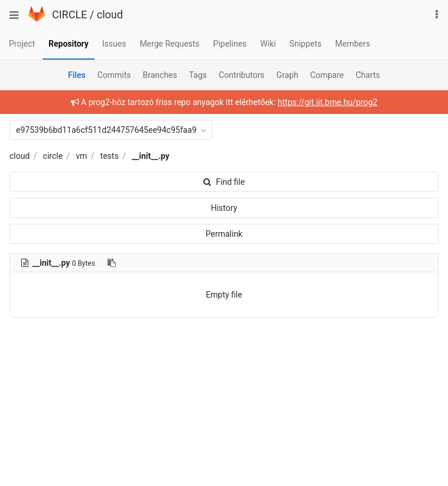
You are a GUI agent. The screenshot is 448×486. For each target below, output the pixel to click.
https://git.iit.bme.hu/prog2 (328, 102)
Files (77, 75)
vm (81, 156)
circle (53, 156)
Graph (288, 75)
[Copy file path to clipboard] (112, 263)
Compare (327, 75)
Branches (160, 75)
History (224, 208)
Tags (198, 75)
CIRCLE (69, 14)
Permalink (224, 234)
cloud (110, 14)
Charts (368, 75)
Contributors (242, 75)
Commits (114, 75)
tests (110, 156)
